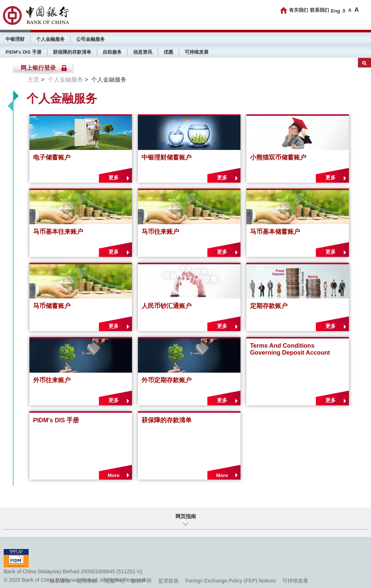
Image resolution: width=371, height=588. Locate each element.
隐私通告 (60, 581)
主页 (33, 80)
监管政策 (168, 581)
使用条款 (87, 581)
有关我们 (299, 10)
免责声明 (114, 581)
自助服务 (112, 52)
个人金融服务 (50, 39)
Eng (336, 11)
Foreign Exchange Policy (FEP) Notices (231, 581)
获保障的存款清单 (72, 52)
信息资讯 (143, 52)
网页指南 (186, 516)
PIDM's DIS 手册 (24, 52)
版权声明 (141, 581)
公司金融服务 (90, 39)
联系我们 (320, 10)
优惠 (168, 52)
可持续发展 (197, 52)
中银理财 (15, 39)
